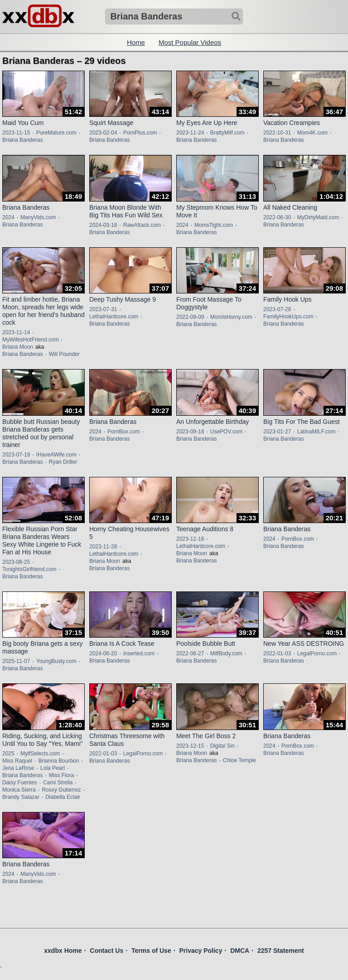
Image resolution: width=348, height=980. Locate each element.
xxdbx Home (63, 951)
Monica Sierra (19, 790)
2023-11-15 (16, 133)
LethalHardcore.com (114, 317)
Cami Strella (58, 783)
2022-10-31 (277, 133)
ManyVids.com (38, 217)
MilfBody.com (226, 653)
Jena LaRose (18, 768)
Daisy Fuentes (20, 783)
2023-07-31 (103, 309)
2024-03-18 (103, 225)
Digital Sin (222, 746)
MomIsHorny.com (231, 317)
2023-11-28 (103, 547)
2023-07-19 (16, 455)
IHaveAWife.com (56, 455)
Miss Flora (61, 775)
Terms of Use (151, 951)
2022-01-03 (277, 653)
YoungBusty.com (56, 661)
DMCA (240, 951)
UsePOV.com (227, 432)
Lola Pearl (53, 768)
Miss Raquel (17, 761)
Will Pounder (64, 354)
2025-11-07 (16, 661)
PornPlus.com (140, 133)
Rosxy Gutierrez (61, 790)
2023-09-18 (190, 432)
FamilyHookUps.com (288, 317)
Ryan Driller (63, 462)
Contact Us (106, 951)
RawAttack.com (142, 225)
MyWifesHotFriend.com (31, 340)
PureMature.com (56, 133)
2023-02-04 (103, 133)
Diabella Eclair (63, 797)
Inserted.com (139, 653)
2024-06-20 (103, 653)
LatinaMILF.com (317, 432)
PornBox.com (124, 432)
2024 (8, 217)
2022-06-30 (277, 217)
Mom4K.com (312, 133)
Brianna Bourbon (58, 761)
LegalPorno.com (317, 653)
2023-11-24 (190, 133)
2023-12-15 (190, 746)
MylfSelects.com (40, 754)
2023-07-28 (277, 309)
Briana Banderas (22, 140)
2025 (8, 754)
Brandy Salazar (21, 797)
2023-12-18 (190, 539)
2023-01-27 (277, 432)
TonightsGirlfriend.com (29, 569)
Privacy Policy (201, 951)
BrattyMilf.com (227, 133)
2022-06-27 (190, 653)
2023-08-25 (16, 562)
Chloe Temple (239, 760)
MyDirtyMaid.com (318, 217)
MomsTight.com (214, 225)
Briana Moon (18, 347)
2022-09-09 (190, 317)
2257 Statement (281, 951)
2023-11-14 (16, 332)
